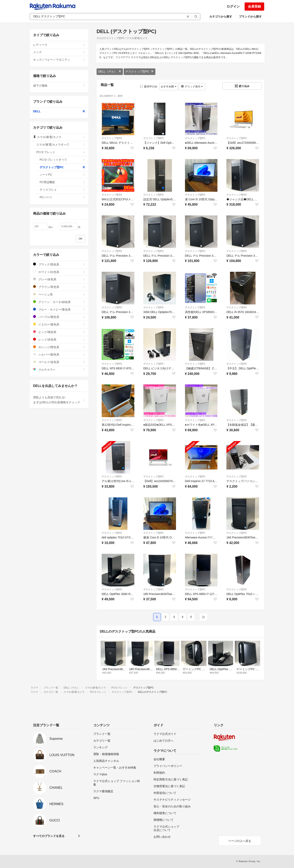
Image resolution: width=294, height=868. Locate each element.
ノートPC (62, 175)
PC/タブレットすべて (62, 160)
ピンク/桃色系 (59, 332)
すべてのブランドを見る (49, 836)
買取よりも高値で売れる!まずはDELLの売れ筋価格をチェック (59, 400)
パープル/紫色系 (59, 317)
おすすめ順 (169, 86)
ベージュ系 (59, 294)
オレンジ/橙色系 (59, 347)
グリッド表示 (192, 86)
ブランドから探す (250, 17)
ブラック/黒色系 (59, 264)
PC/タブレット (61, 152)
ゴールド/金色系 (59, 362)
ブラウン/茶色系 (59, 287)
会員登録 (254, 6)
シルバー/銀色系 (59, 354)
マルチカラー (59, 369)
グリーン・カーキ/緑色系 (59, 302)
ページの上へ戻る (240, 841)
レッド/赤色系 (59, 339)
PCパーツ (62, 197)
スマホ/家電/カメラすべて (61, 145)
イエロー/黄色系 (59, 324)
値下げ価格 (59, 86)
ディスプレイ (62, 190)
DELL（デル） (110, 71)
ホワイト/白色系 (59, 272)
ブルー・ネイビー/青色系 (59, 309)
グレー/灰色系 (59, 279)
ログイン (233, 6)
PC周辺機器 (62, 182)
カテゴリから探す (221, 17)
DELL (59, 111)
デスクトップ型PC (140, 71)
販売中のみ (149, 86)
